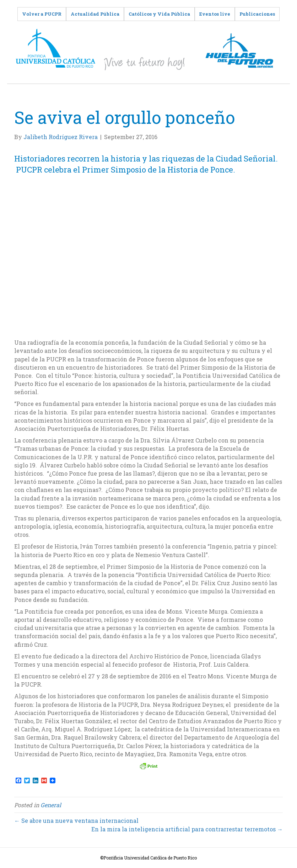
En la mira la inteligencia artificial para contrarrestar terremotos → (187, 829)
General (51, 805)
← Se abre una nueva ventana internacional (76, 821)
